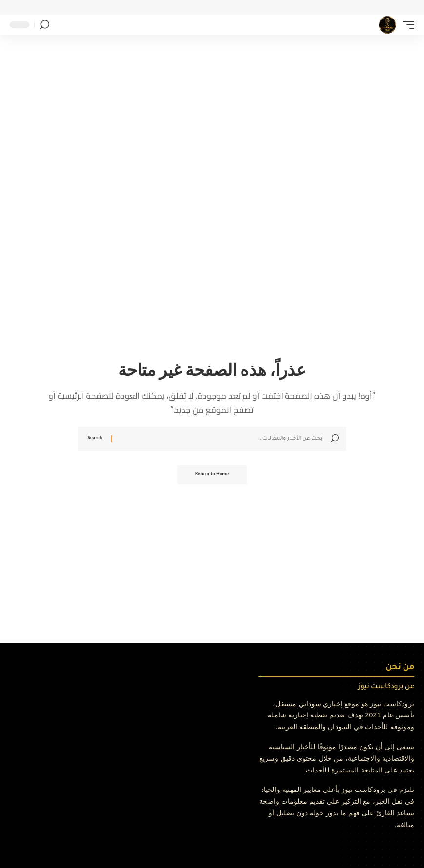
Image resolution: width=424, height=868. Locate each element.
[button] (406, 25)
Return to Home (212, 475)
